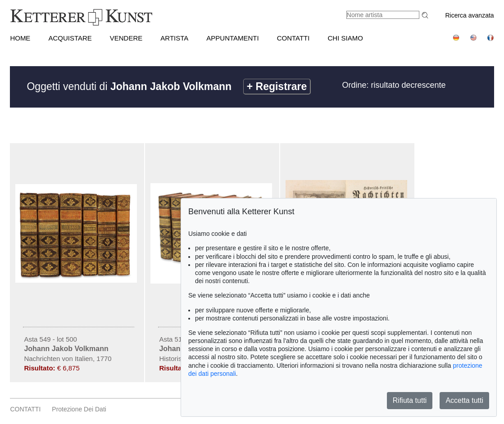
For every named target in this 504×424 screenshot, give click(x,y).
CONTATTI (293, 38)
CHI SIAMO (345, 38)
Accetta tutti (464, 400)
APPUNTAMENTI (232, 38)
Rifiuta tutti (410, 400)
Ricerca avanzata (469, 15)
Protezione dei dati (79, 409)
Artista (174, 38)
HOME (20, 38)
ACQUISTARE (70, 38)
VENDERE (126, 38)
